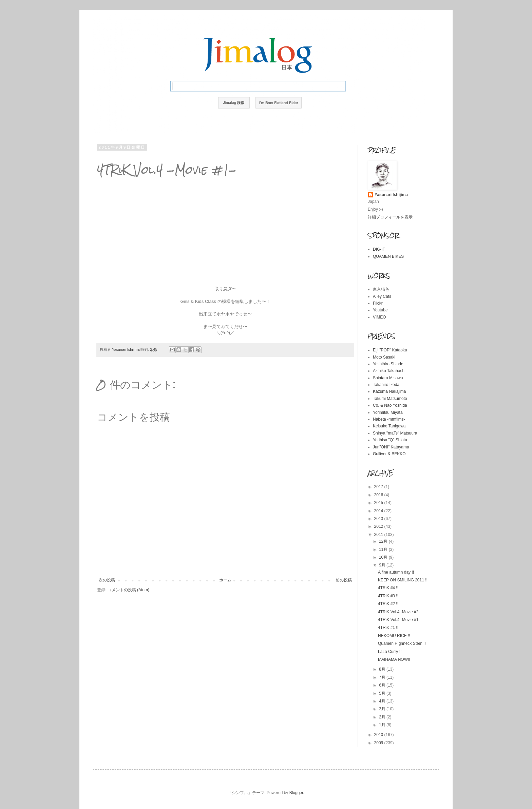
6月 (383, 685)
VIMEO (379, 317)
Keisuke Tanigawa (389, 426)
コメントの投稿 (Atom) (128, 590)
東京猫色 (381, 289)
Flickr (378, 303)
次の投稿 (107, 580)
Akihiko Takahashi (389, 371)
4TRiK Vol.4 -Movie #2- (399, 612)
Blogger (296, 793)
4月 (383, 701)
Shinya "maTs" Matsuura (395, 433)
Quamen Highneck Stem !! (402, 643)
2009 (379, 743)
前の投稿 (344, 580)
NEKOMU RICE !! (394, 636)
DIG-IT (379, 249)
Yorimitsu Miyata (388, 412)
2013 (379, 519)
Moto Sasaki (384, 357)
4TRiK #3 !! (388, 596)
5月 (383, 693)
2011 (379, 535)
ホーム (225, 580)
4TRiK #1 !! (388, 628)
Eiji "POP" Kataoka (390, 350)
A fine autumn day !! (396, 572)
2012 (379, 526)
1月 (383, 725)
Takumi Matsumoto (390, 399)
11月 (384, 550)
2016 (379, 495)
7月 (383, 677)
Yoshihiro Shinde (388, 364)
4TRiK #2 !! (388, 604)
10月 (384, 557)
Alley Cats (382, 296)
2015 (379, 503)
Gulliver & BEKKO (389, 454)
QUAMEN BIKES (388, 256)
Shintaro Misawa (388, 378)
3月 (383, 709)
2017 (379, 487)
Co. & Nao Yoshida (390, 405)
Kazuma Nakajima (389, 391)
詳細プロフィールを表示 (390, 217)
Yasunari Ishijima (391, 195)
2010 (379, 735)
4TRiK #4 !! (388, 588)
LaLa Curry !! (390, 652)
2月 (383, 717)
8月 (383, 669)
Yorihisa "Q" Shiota (390, 440)
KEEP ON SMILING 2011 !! (403, 580)
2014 (379, 511)
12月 (384, 541)
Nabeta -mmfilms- (389, 419)
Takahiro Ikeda (386, 385)
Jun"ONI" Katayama (391, 447)
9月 (383, 565)
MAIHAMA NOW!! (394, 659)
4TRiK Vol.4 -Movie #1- (399, 620)
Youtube (380, 310)
